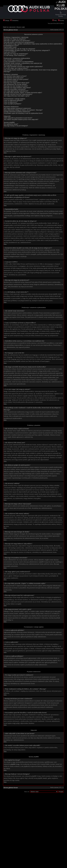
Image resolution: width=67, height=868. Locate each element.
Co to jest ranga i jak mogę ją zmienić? (16, 68)
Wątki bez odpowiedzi (9, 27)
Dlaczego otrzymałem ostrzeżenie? (15, 89)
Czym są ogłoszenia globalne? (13, 100)
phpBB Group (15, 764)
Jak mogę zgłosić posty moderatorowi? (16, 91)
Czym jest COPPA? (10, 52)
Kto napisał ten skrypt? (11, 124)
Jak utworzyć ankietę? (11, 81)
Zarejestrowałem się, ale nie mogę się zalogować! (19, 49)
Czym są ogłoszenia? (11, 102)
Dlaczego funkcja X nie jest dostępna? (16, 126)
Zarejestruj (14, 20)
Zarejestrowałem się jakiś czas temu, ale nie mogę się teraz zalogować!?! (27, 50)
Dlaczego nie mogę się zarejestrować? (16, 54)
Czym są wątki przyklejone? (13, 104)
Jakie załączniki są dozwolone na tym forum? (18, 118)
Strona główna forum (11, 30)
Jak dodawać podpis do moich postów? (16, 79)
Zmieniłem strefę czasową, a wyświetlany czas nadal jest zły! (23, 63)
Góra (5, 153)
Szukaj (61, 20)
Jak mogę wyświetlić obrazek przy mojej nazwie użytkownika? (23, 67)
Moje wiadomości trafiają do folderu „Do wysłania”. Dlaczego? (23, 110)
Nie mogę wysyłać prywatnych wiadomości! (17, 108)
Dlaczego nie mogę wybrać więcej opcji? (17, 83)
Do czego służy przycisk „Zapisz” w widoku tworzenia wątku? (23, 93)
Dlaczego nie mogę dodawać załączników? (17, 88)
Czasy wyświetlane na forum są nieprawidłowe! (19, 62)
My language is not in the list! (13, 65)
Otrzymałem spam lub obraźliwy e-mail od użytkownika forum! (23, 113)
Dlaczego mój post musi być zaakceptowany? (18, 94)
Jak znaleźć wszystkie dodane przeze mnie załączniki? (21, 120)
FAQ (55, 20)
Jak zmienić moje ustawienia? (13, 60)
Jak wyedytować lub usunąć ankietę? (15, 84)
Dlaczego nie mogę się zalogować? (15, 39)
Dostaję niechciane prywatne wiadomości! (17, 112)
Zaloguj (6, 20)
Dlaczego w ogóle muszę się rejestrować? (17, 41)
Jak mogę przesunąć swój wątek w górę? (17, 96)
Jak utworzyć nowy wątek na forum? (15, 76)
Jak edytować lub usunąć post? (14, 78)
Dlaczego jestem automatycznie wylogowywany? (19, 42)
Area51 (45, 778)
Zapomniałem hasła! (10, 47)
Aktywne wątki (21, 27)
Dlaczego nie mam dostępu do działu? (16, 86)
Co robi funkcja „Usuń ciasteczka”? (15, 55)
